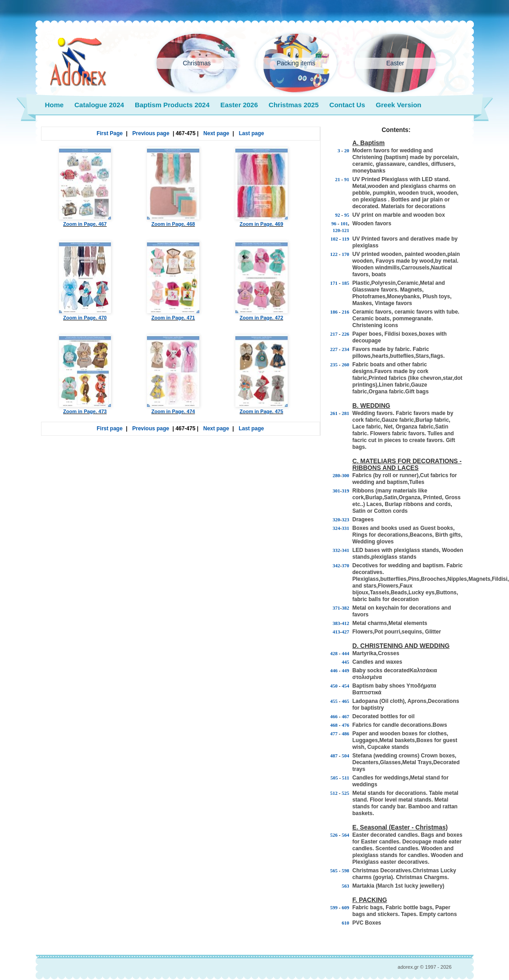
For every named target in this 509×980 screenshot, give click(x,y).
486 (346, 734)
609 (346, 907)
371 (337, 608)
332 (337, 550)
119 (346, 239)
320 (337, 520)
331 (346, 528)
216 (346, 312)
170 (346, 254)
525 (346, 793)
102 (334, 239)
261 (334, 413)
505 (334, 778)
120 (337, 230)
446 (334, 670)
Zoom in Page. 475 (261, 374)
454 (346, 686)
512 (334, 793)
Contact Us (347, 105)
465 (346, 701)
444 (346, 653)
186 (334, 312)
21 (337, 179)
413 (337, 632)
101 (344, 223)
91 (347, 179)
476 (346, 725)
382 (346, 608)
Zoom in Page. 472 (261, 281)
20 (347, 150)
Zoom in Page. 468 (173, 187)
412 (346, 623)
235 (334, 365)
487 (334, 756)
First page (110, 428)
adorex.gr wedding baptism (78, 62)
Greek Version (399, 105)
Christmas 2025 (294, 105)
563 (346, 886)
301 (337, 491)
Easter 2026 (239, 105)
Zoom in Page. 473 (85, 374)
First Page (110, 133)
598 (346, 871)
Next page (216, 133)
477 (334, 734)
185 (346, 283)
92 (337, 215)
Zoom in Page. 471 (173, 281)
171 (334, 283)
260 (346, 365)
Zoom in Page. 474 (173, 374)
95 (347, 215)
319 (346, 491)
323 (346, 520)
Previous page (151, 133)
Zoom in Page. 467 (85, 187)
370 (346, 565)
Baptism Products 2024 (172, 105)
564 (346, 835)
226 (346, 334)
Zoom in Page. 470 (85, 281)
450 (334, 686)
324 (337, 528)
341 (346, 550)
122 (334, 254)
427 (346, 632)
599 (334, 907)
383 (337, 623)
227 (334, 349)
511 (346, 778)
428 (334, 653)
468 (334, 725)
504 (346, 756)
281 (346, 413)
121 (346, 230)
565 (334, 871)
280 (337, 475)
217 (334, 334)
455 (334, 701)
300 (346, 475)
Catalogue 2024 (99, 105)
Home (55, 105)
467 (346, 716)
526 (334, 835)
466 (334, 716)
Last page (252, 133)
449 (346, 670)
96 (334, 223)
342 (337, 565)
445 (346, 662)
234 (346, 349)
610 (346, 923)
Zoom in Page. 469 (261, 187)
